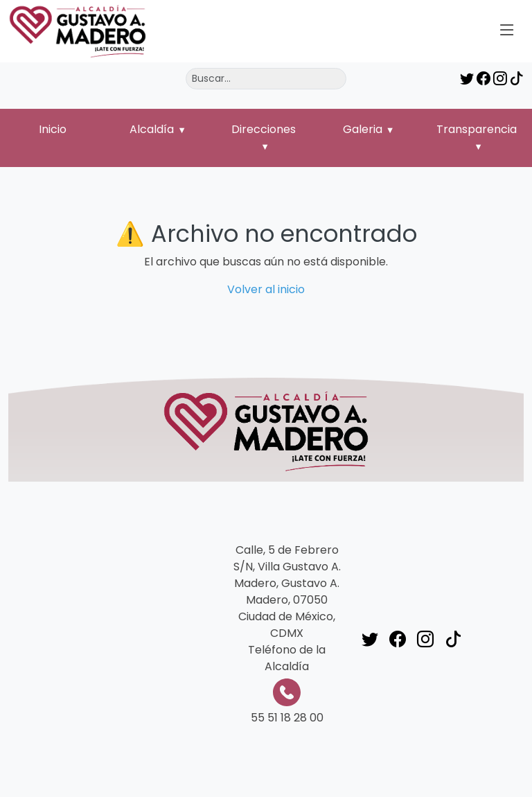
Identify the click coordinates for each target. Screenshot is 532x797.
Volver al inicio (266, 289)
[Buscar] (266, 79)
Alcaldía (152, 129)
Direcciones (264, 129)
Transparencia (477, 129)
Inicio (53, 129)
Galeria (363, 129)
